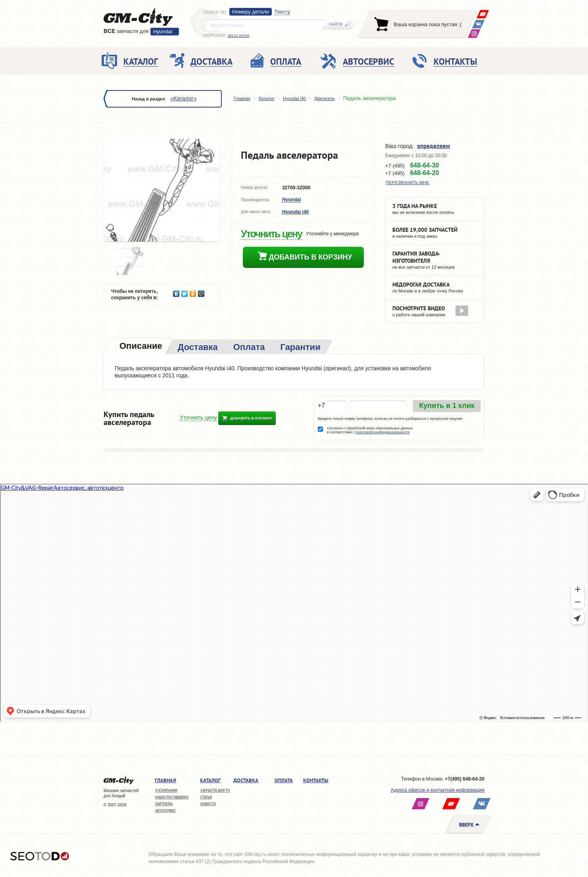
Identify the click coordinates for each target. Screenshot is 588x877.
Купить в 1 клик (447, 406)
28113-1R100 (239, 36)
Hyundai (163, 32)
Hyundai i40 (294, 98)
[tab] (140, 347)
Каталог (267, 98)
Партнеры (164, 804)
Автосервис (165, 811)
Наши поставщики (172, 797)
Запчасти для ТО (215, 790)
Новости (208, 804)
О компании (166, 790)
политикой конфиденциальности (382, 432)
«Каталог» (183, 98)
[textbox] (265, 25)
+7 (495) (412, 165)
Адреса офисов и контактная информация (438, 790)
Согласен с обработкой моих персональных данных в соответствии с (370, 430)
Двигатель (325, 98)
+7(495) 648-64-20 (465, 779)
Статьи (206, 797)
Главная (242, 98)
